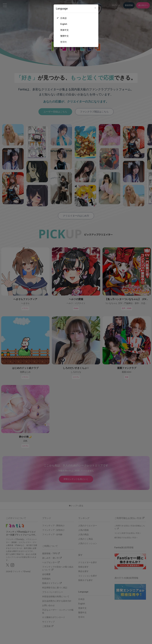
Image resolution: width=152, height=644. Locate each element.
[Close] (95, 8)
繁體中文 (65, 36)
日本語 (63, 18)
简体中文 (65, 30)
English (64, 24)
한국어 (63, 42)
